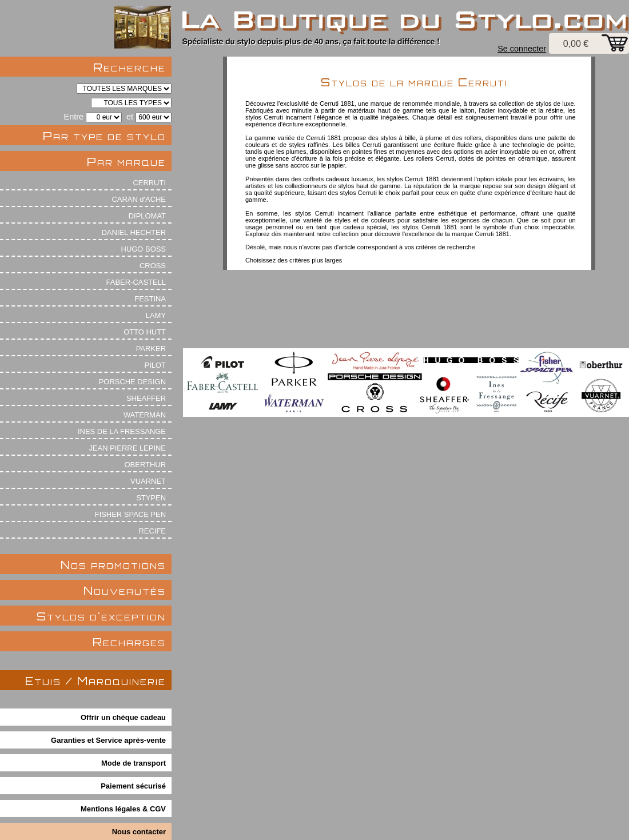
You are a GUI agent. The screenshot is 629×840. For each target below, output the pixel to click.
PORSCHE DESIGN (132, 382)
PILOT (155, 365)
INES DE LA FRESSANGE (122, 431)
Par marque (126, 162)
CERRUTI (149, 183)
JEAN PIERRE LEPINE (127, 448)
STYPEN (151, 498)
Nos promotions (113, 565)
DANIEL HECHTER (134, 232)
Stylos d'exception (101, 616)
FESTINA (150, 299)
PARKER (151, 349)
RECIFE (153, 531)
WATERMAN (145, 415)
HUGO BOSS (144, 249)
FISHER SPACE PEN (130, 514)
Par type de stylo (104, 136)
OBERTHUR (145, 465)
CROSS (153, 266)
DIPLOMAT (147, 216)
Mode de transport (134, 763)
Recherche (130, 67)
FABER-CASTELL (136, 282)
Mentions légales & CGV (123, 809)
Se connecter (522, 49)
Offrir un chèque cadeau (123, 717)
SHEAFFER (146, 398)
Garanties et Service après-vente (108, 740)
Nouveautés (125, 590)
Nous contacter (139, 832)
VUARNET (148, 481)
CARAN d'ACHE (139, 199)
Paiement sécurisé (133, 786)
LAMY (156, 315)
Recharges (129, 642)
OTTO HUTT (145, 332)
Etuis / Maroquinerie (95, 681)
